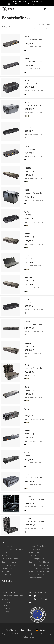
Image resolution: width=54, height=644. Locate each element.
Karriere (5, 556)
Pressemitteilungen (10, 559)
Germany (42, 630)
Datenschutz (38, 634)
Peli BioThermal (9, 581)
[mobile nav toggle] (51, 9)
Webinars (6, 609)
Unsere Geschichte (10, 546)
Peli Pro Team (8, 602)
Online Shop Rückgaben (39, 568)
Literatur (6, 605)
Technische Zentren (10, 562)
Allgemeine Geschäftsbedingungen (16, 634)
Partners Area (35, 556)
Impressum (7, 575)
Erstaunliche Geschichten (13, 596)
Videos (5, 599)
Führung (5, 572)
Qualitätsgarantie (37, 559)
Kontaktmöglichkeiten (38, 546)
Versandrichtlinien (37, 578)
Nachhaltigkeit (8, 568)
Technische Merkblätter (39, 562)
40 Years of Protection (11, 565)
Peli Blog (6, 612)
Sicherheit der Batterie (39, 565)
